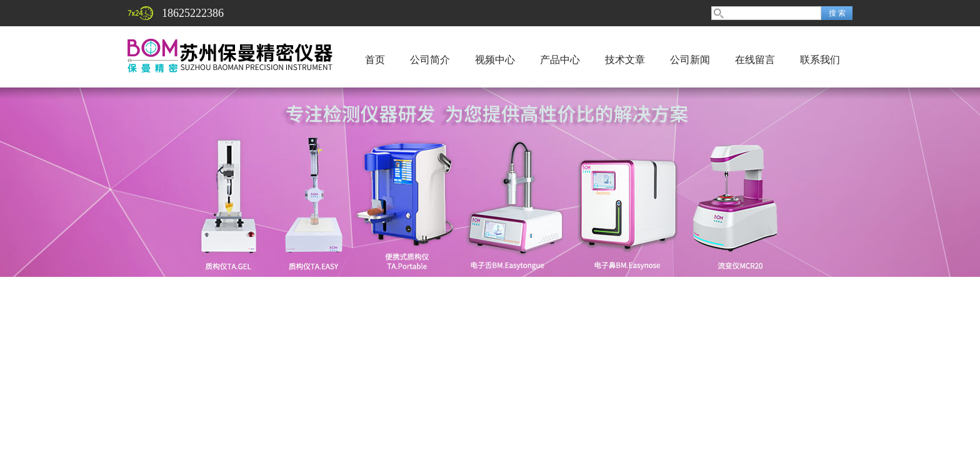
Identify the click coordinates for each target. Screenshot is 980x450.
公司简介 (430, 60)
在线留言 (755, 60)
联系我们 (820, 60)
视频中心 (495, 60)
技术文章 (625, 60)
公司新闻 (690, 60)
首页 (375, 60)
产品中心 (560, 60)
